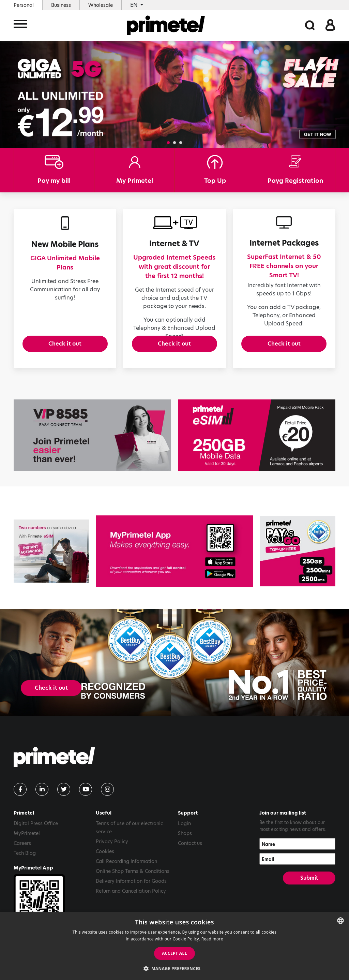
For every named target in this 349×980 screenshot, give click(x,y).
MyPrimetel (27, 846)
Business (61, 5)
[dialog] (174, 946)
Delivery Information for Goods (131, 893)
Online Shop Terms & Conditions (133, 883)
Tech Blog (25, 865)
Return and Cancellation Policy (131, 903)
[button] (168, 143)
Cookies (105, 864)
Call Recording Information (126, 874)
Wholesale (101, 5)
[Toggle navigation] (20, 26)
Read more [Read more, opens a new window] (212, 939)
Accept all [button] (174, 953)
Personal (24, 5)
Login (184, 836)
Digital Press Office (36, 836)
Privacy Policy (112, 854)
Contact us (190, 855)
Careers (22, 855)
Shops (185, 846)
